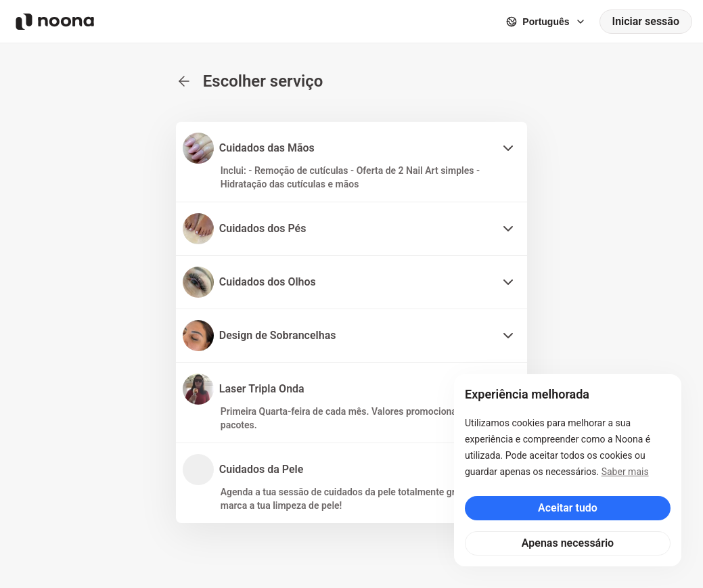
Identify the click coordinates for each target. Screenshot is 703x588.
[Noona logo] (55, 22)
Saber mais (625, 472)
